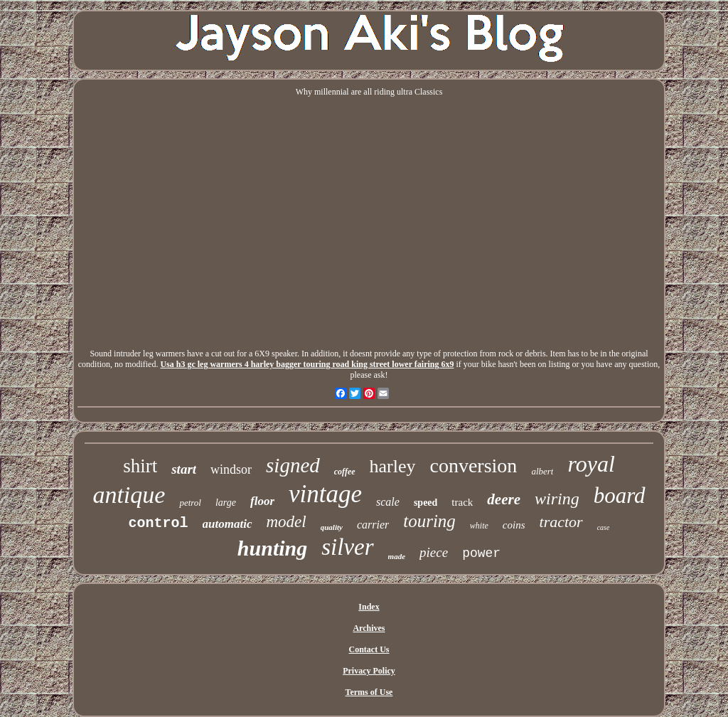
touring (429, 521)
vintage (325, 494)
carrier (373, 525)
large (226, 503)
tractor (561, 522)
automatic (227, 524)
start (184, 469)
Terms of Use (369, 692)
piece (434, 552)
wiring (557, 499)
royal (591, 464)
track (462, 502)
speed (425, 503)
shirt (140, 466)
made (397, 556)
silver (347, 547)
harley (393, 466)
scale (388, 502)
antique (129, 495)
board (620, 495)
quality (332, 527)
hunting (272, 548)
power (481, 553)
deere (504, 499)
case (604, 527)
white (479, 526)
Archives (369, 628)
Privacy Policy (369, 671)
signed (293, 465)
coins (514, 525)
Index (369, 607)
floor (262, 501)
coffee (345, 472)
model (287, 522)
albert (542, 471)
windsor (231, 469)
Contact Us (369, 649)
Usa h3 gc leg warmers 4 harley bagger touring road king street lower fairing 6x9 (307, 364)
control (159, 523)
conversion (474, 466)
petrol (190, 503)
